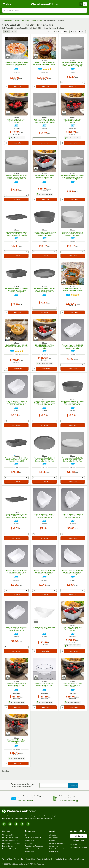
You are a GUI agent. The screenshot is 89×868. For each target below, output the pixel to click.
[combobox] (44, 10)
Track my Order (79, 840)
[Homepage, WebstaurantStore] (45, 4)
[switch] (64, 32)
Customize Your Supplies (11, 843)
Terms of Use (30, 859)
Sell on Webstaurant (56, 849)
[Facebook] (16, 824)
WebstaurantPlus (8, 835)
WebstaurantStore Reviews (35, 849)
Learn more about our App (69, 801)
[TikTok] (22, 824)
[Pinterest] (28, 824)
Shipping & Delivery (78, 847)
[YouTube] (10, 824)
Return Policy (54, 852)
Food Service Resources (34, 846)
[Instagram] (4, 824)
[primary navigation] (7, 4)
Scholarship (54, 846)
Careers (52, 841)
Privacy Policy (19, 859)
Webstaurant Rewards (10, 838)
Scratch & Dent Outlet (33, 838)
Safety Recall (30, 852)
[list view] (14, 32)
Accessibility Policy (44, 859)
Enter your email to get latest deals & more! (23, 785)
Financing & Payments (57, 843)
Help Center (78, 836)
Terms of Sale (7, 859)
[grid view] (7, 32)
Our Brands (54, 838)
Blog (27, 835)
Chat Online (76, 844)
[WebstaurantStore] (31, 811)
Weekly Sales (30, 841)
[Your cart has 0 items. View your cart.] (83, 4)
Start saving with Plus (26, 801)
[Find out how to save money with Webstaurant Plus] (16, 69)
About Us (53, 835)
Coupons (28, 843)
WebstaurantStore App (10, 841)
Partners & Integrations (11, 849)
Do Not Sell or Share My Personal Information (69, 859)
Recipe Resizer (8, 846)
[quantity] (6, 86)
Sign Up (73, 785)
